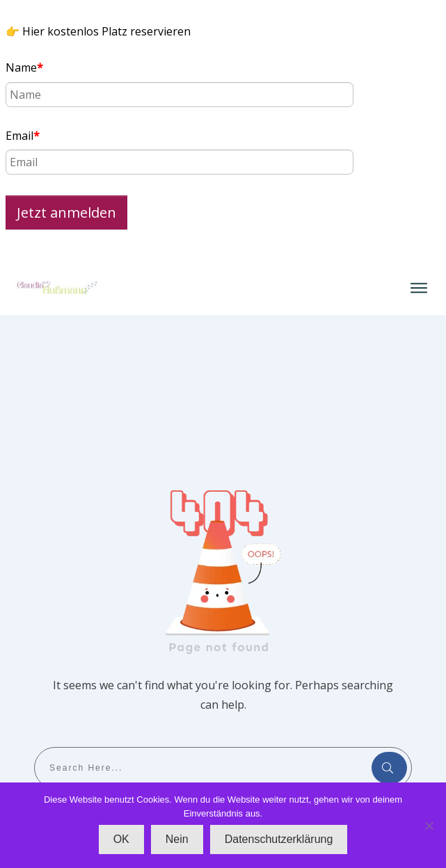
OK (121, 839)
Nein (177, 839)
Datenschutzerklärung (279, 839)
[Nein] (429, 826)
